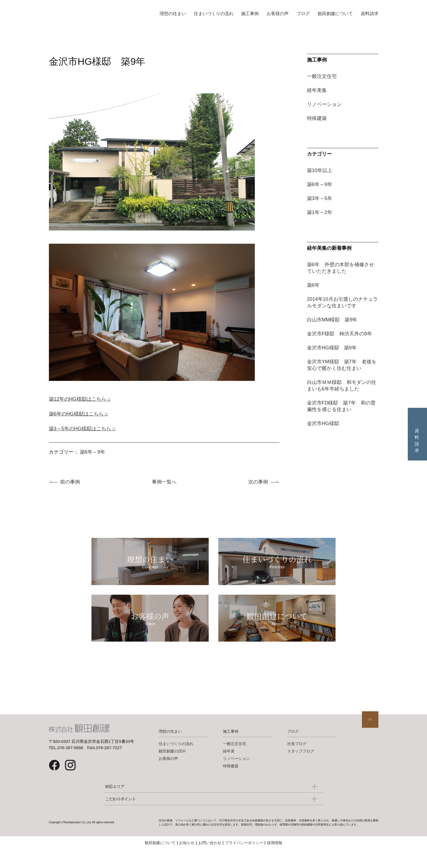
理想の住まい (173, 14)
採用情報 (275, 861)
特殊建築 (317, 118)
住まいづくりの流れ (214, 14)
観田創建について (335, 14)
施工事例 (250, 14)
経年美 (229, 769)
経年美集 (317, 90)
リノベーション (324, 104)
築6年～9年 (93, 452)
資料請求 (370, 14)
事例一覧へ (164, 482)
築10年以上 (320, 170)
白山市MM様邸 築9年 (332, 320)
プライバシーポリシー (244, 861)
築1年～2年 (320, 212)
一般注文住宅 (322, 76)
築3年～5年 (320, 198)
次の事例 (258, 482)
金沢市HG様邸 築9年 (332, 348)
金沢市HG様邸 (323, 423)
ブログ (303, 14)
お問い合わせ (210, 861)
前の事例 (70, 482)
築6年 (313, 285)
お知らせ (187, 861)
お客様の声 (278, 14)
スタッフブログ (301, 769)
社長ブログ (297, 762)
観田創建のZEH (172, 769)
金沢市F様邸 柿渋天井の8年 (340, 334)
